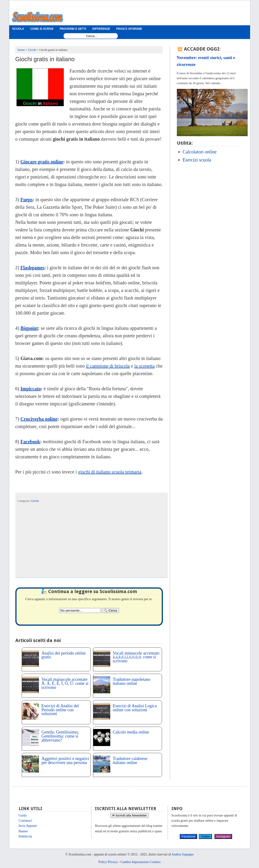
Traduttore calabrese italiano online (130, 761)
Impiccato (31, 389)
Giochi (35, 501)
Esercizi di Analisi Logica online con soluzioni (135, 708)
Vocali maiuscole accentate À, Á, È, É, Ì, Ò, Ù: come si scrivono (65, 683)
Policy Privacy (108, 862)
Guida (23, 815)
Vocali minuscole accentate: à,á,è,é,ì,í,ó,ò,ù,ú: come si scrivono (137, 657)
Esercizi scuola (197, 160)
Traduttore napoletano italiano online (132, 681)
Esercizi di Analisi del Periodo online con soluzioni (60, 710)
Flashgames (32, 268)
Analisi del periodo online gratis (64, 655)
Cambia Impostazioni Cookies (141, 862)
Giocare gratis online (42, 162)
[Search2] (80, 610)
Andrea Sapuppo (183, 854)
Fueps (27, 200)
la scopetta (144, 366)
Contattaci (25, 821)
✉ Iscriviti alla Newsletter (129, 815)
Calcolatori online (200, 152)
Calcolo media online (131, 732)
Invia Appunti (28, 826)
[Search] (110, 610)
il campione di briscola (108, 366)
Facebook (30, 442)
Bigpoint (29, 328)
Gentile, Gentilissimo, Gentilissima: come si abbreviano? (60, 736)
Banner (23, 831)
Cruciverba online (39, 419)
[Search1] (92, 36)
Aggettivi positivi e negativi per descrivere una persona (65, 761)
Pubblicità (25, 836)
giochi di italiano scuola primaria (110, 472)
